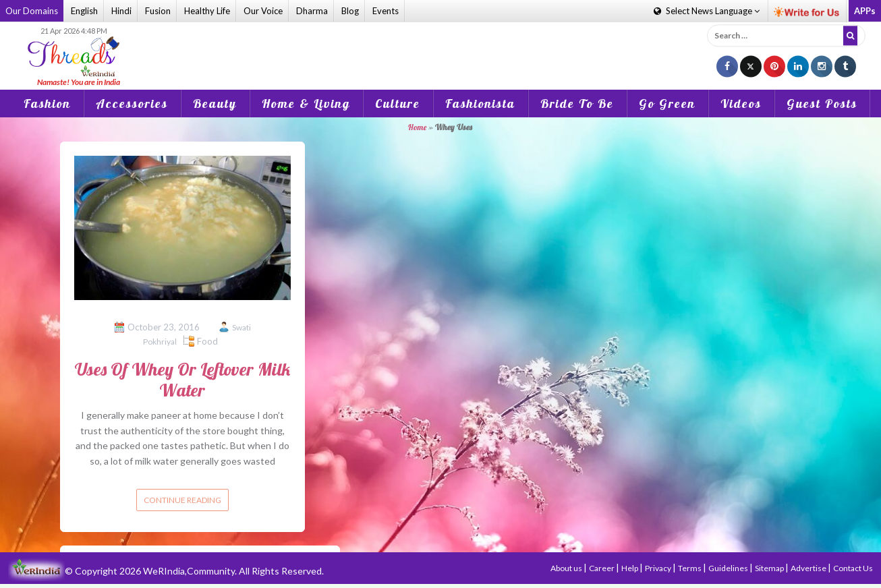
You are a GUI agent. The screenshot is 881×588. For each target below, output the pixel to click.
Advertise (809, 568)
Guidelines (729, 568)
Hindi (121, 11)
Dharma (312, 11)
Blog (350, 11)
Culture (398, 104)
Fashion (47, 104)
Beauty (215, 104)
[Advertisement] (440, 47)
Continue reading (182, 500)
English (84, 11)
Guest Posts (822, 104)
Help (630, 568)
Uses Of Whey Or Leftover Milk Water (182, 380)
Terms (690, 568)
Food (207, 341)
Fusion (158, 11)
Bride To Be (577, 104)
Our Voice (263, 11)
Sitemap (770, 568)
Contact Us (853, 568)
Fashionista (480, 104)
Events (386, 11)
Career (602, 568)
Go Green (667, 104)
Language (707, 11)
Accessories (132, 104)
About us (567, 568)
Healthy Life (207, 11)
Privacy (659, 568)
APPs (865, 11)
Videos (741, 104)
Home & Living (306, 104)
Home (417, 127)
